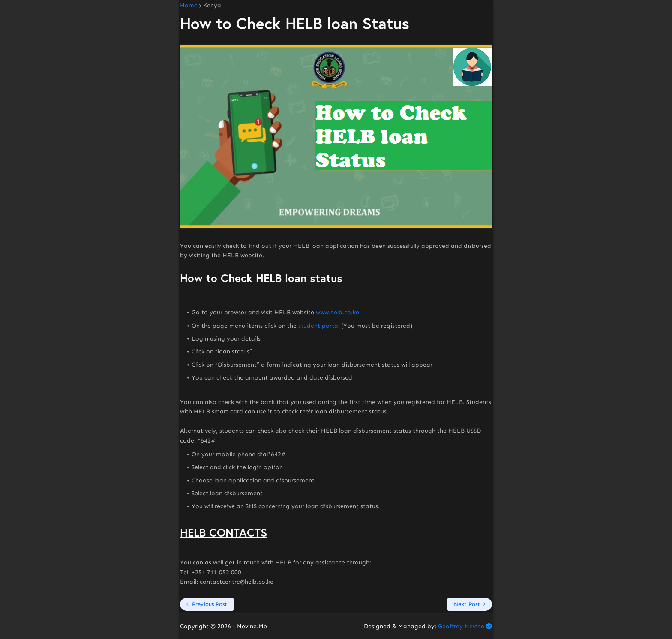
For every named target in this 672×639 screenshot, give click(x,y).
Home (189, 6)
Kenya (212, 6)
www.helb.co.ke (337, 312)
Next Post (467, 604)
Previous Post (210, 604)
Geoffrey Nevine (461, 626)
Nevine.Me (252, 626)
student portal (319, 326)
